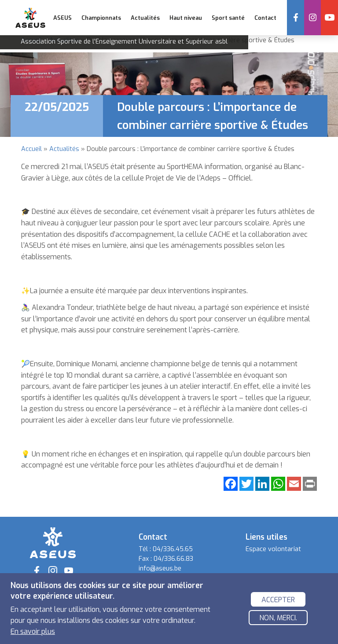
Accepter (278, 600)
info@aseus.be (160, 569)
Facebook (296, 18)
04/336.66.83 (173, 559)
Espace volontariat (273, 549)
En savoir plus (33, 631)
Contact (265, 18)
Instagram (312, 18)
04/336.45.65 (173, 549)
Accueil (31, 149)
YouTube (330, 18)
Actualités (145, 18)
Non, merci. (278, 618)
